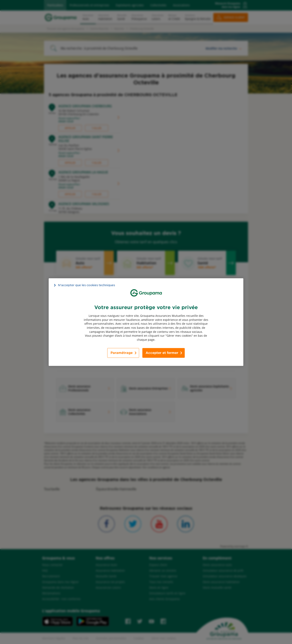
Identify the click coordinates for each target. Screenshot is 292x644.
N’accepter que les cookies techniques (86, 285)
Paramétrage (122, 353)
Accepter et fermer (162, 353)
